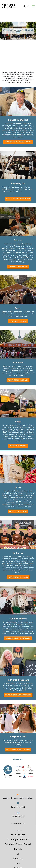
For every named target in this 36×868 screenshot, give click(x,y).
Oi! (18, 854)
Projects (18, 849)
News (18, 863)
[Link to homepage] (9, 6)
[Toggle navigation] (33, 6)
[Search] (25, 6)
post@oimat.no (18, 816)
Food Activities (18, 835)
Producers (18, 859)
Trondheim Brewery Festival (18, 844)
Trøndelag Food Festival (18, 839)
